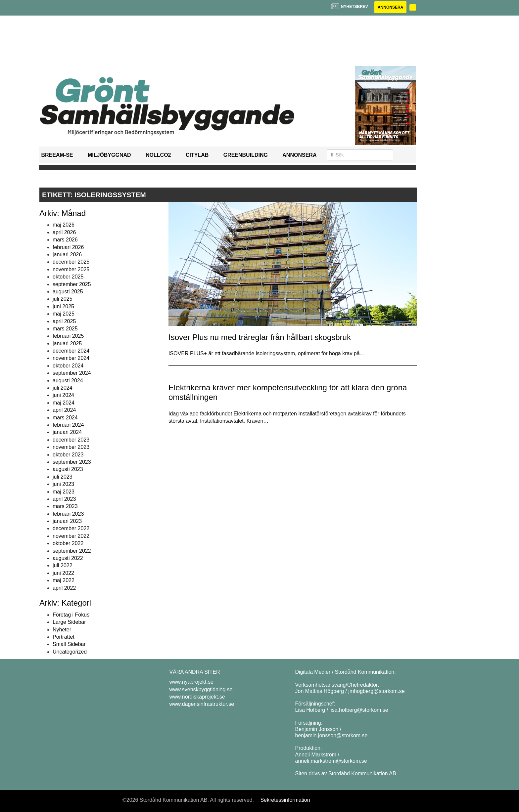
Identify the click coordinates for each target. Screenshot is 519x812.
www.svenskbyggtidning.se (201, 689)
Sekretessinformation (285, 800)
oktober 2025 (68, 277)
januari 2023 (67, 521)
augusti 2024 (68, 381)
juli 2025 (63, 299)
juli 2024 (63, 388)
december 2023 (71, 440)
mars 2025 (65, 329)
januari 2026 (67, 255)
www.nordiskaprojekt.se (197, 697)
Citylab (197, 155)
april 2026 (64, 232)
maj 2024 (64, 403)
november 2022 (71, 536)
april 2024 (64, 410)
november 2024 (71, 358)
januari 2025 (67, 343)
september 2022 (72, 551)
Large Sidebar (69, 622)
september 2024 (72, 373)
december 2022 (71, 528)
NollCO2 (158, 155)
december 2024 (71, 351)
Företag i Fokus (71, 615)
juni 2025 (63, 306)
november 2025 (71, 269)
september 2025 (72, 284)
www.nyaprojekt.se (191, 682)
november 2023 (71, 447)
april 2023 (64, 499)
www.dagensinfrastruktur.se (202, 704)
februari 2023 (68, 514)
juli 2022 (63, 565)
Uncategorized (70, 652)
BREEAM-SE (57, 155)
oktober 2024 (68, 366)
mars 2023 (65, 506)
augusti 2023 (68, 469)
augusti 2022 (68, 558)
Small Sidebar (69, 644)
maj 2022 (64, 580)
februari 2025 (68, 336)
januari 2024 (67, 432)
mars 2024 (65, 418)
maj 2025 (64, 314)
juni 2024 (63, 395)
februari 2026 (68, 247)
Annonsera (390, 7)
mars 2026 (65, 240)
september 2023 (72, 462)
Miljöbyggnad (109, 155)
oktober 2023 (68, 455)
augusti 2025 (68, 292)
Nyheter (62, 630)
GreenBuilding (246, 155)
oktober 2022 (68, 543)
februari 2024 (68, 425)
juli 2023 (63, 477)
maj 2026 (64, 225)
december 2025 (71, 262)
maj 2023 (64, 492)
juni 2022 (63, 573)
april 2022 (64, 588)
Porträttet (64, 637)
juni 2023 (63, 484)
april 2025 (64, 321)
